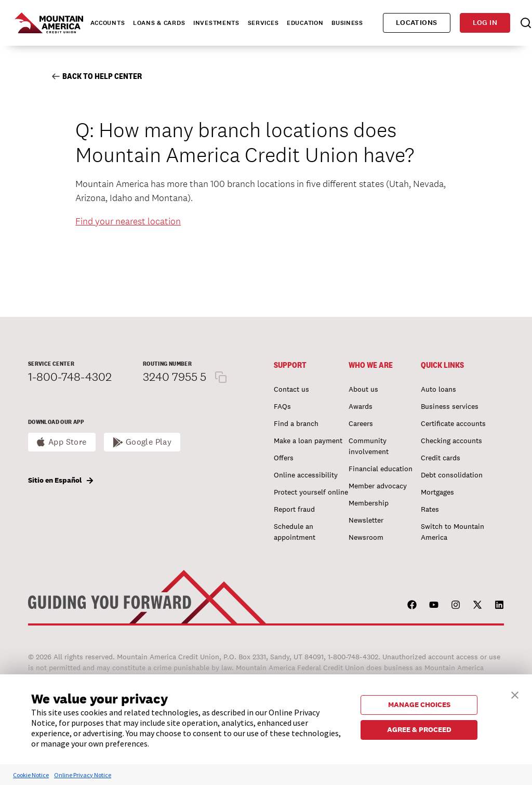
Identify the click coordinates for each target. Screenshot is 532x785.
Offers (284, 458)
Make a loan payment (308, 441)
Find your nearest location (128, 221)
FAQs (282, 406)
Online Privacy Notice (83, 775)
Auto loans (438, 389)
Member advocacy (378, 486)
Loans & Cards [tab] (159, 23)
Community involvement (369, 446)
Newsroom (366, 537)
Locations (417, 23)
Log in (485, 23)
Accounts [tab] (108, 23)
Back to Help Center (97, 76)
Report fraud (294, 509)
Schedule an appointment (295, 532)
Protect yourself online (311, 492)
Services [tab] (263, 23)
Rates (430, 509)
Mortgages (437, 492)
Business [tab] (347, 23)
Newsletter (366, 520)
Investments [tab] (216, 23)
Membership (369, 503)
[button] (515, 694)
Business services (450, 406)
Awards (361, 406)
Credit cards (441, 458)
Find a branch (296, 423)
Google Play (149, 442)
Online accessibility (306, 475)
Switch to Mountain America (453, 532)
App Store (68, 442)
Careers (361, 423)
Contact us (291, 389)
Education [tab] (305, 23)
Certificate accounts (453, 423)
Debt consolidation (452, 475)
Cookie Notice (31, 775)
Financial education (381, 469)
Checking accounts (451, 441)
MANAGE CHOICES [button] (419, 704)
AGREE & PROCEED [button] (419, 729)
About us (363, 389)
